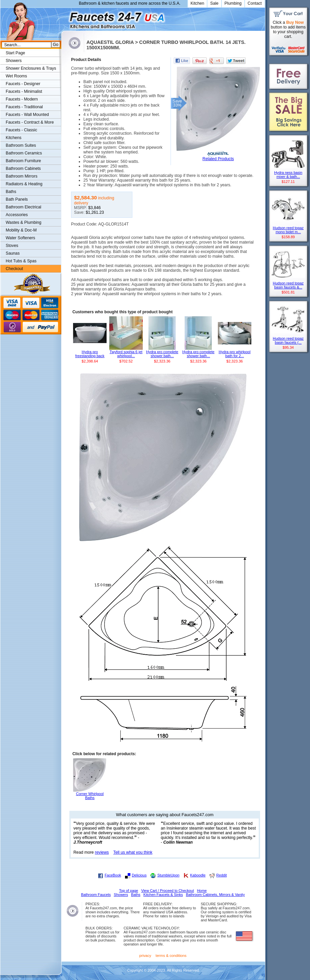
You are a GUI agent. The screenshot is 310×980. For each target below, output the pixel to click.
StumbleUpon (168, 875)
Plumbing (233, 3)
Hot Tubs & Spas (21, 261)
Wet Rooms (16, 76)
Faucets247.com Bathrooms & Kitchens (65, 18)
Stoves (12, 246)
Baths (11, 192)
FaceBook (113, 875)
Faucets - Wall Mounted (27, 115)
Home (202, 891)
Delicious (139, 875)
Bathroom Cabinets (23, 169)
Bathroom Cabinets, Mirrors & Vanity (215, 895)
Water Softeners (20, 238)
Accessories (17, 215)
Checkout (14, 269)
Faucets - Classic (21, 130)
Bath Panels (17, 199)
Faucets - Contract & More (30, 122)
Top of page (129, 891)
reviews (102, 852)
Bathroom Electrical (23, 207)
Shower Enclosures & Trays (31, 68)
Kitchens (14, 138)
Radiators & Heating (24, 184)
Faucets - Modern (22, 99)
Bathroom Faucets (96, 895)
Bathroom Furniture (23, 161)
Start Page (15, 53)
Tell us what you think (133, 852)
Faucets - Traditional (24, 107)
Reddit (221, 875)
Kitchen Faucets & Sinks (163, 895)
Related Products (218, 159)
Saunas (13, 253)
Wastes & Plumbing (23, 222)
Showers (14, 61)
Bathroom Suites (21, 145)
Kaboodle (198, 875)
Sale (214, 3)
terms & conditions (171, 956)
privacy (145, 956)
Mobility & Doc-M (21, 230)
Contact (255, 3)
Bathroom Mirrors (22, 176)
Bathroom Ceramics (24, 153)
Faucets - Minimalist (24, 91)
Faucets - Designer (23, 84)
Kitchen (198, 3)
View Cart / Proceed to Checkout (168, 891)
